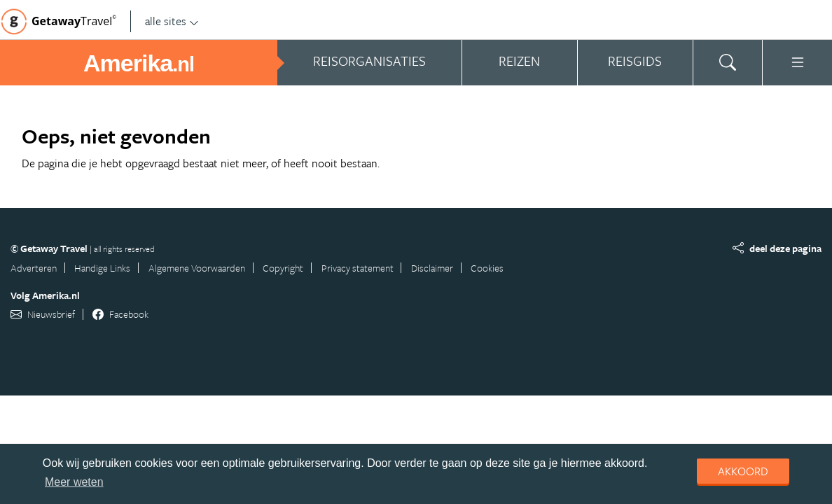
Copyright (283, 268)
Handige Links (102, 268)
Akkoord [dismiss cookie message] (743, 471)
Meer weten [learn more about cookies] (74, 482)
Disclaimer (432, 268)
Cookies (487, 268)
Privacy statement (358, 268)
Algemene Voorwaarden (197, 268)
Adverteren (34, 268)
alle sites (172, 21)
